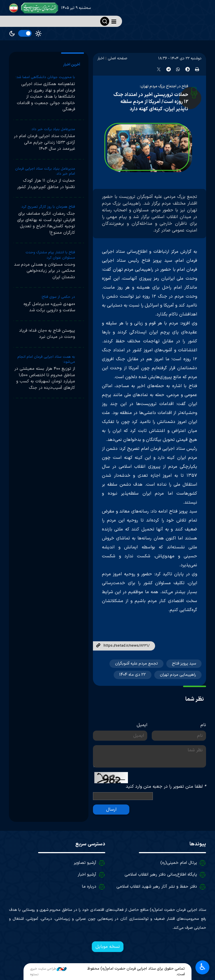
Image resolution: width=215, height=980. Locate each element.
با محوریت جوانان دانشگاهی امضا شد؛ (45, 77)
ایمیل (142, 725)
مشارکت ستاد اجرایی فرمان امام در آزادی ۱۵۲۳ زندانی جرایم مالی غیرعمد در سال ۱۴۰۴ (44, 142)
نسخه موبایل (108, 947)
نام (203, 725)
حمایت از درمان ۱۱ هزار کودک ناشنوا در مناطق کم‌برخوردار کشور (46, 184)
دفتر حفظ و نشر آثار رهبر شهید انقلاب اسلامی (157, 887)
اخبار (101, 58)
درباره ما (89, 887)
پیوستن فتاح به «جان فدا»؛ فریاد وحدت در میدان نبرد (47, 334)
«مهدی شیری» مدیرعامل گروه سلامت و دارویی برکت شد (49, 307)
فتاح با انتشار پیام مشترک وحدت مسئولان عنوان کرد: (50, 255)
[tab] (73, 65)
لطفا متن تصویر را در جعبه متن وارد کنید (166, 787)
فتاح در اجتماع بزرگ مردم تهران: (164, 86)
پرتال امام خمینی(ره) (179, 863)
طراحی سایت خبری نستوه (48, 972)
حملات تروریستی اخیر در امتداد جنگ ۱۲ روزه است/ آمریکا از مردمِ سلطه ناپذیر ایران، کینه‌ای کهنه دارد (151, 102)
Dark (12, 34)
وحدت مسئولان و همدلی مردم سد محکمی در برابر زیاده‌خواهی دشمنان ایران (45, 271)
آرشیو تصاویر (85, 863)
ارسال (111, 810)
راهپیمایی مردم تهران (178, 675)
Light (38, 34)
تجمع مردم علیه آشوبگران (136, 664)
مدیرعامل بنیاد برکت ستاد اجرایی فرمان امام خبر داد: (45, 171)
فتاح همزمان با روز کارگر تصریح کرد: (48, 207)
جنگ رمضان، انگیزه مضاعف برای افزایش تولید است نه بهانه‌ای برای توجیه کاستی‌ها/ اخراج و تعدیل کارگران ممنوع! (46, 223)
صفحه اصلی (117, 58)
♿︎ (203, 968)
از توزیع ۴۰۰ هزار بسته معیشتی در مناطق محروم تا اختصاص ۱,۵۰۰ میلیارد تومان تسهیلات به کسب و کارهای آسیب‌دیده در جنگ (45, 378)
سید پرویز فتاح (184, 664)
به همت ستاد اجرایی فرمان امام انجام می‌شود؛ (46, 359)
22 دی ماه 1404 (133, 675)
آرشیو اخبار (87, 875)
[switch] (25, 33)
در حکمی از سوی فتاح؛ (58, 297)
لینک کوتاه (98, 646)
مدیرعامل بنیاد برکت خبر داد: (53, 129)
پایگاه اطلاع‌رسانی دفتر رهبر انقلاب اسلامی (161, 875)
